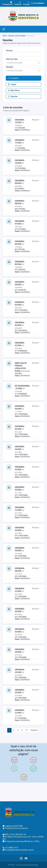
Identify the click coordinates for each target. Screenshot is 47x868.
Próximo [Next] (34, 730)
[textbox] (23, 63)
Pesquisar (13, 78)
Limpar (12, 84)
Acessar (36, 120)
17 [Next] (26, 730)
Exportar (13, 96)
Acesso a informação (17, 36)
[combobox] (23, 63)
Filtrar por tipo (12, 59)
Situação (10, 67)
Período (9, 51)
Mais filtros (14, 90)
